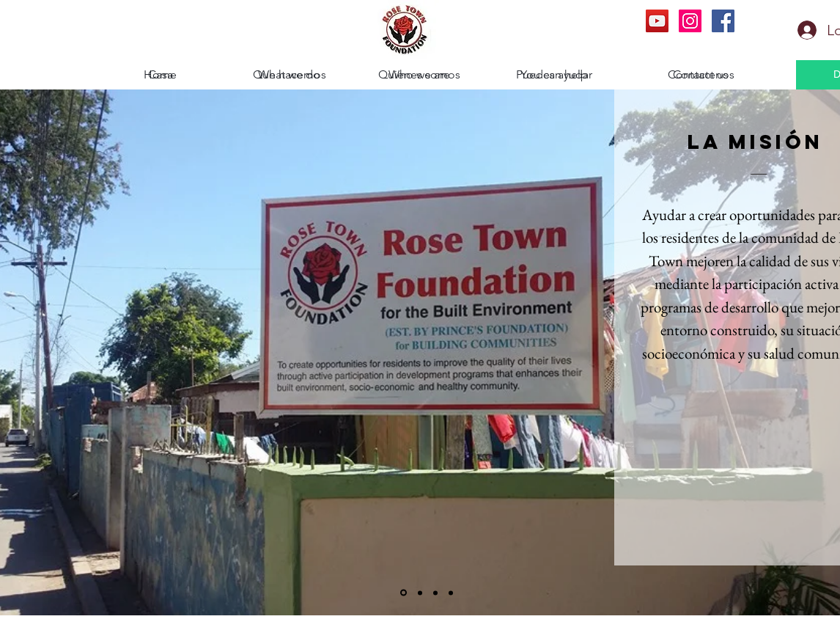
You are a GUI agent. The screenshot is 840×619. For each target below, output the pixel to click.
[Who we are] (419, 75)
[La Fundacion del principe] (451, 593)
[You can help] (554, 75)
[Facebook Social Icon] (723, 21)
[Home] (160, 75)
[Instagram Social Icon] (690, 21)
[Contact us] (701, 75)
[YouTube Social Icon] (657, 21)
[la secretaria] (420, 593)
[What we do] (289, 75)
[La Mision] (404, 593)
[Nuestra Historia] (435, 593)
